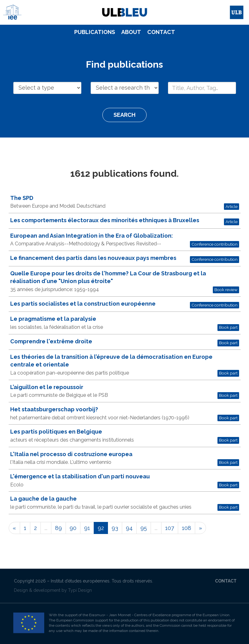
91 (87, 528)
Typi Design (80, 590)
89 (58, 528)
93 (115, 528)
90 (73, 528)
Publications (95, 32)
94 (129, 528)
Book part (228, 327)
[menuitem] (95, 32)
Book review (226, 290)
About (131, 32)
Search (124, 115)
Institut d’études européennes (80, 581)
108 (187, 528)
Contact (161, 32)
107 (170, 528)
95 (144, 528)
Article (232, 206)
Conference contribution (215, 244)
